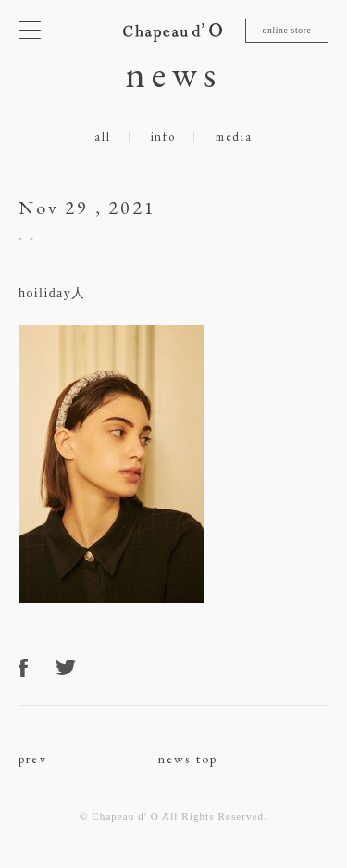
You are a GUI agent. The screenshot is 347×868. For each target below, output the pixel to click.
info (163, 137)
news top (188, 759)
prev (33, 759)
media (234, 137)
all (102, 137)
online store (286, 30)
